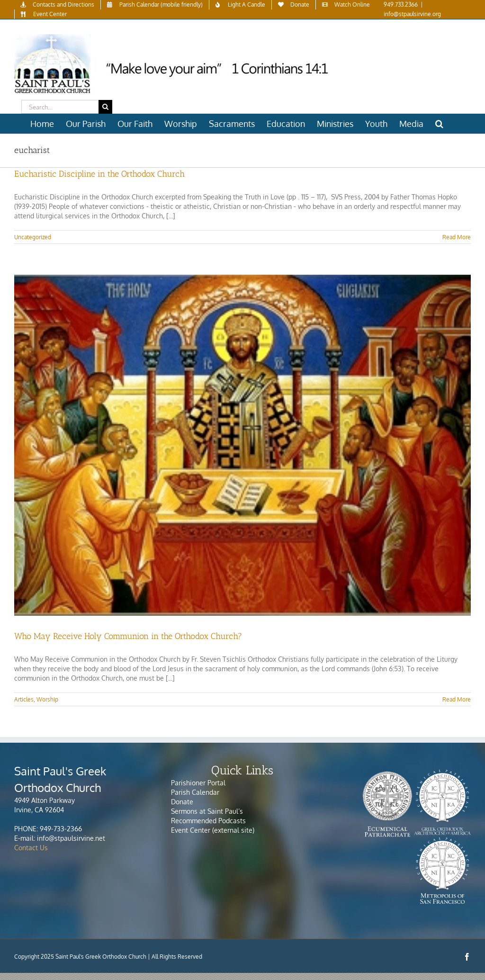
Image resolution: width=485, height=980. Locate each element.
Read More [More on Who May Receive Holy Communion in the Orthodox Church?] (457, 699)
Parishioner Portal (198, 783)
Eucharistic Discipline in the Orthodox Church (99, 174)
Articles (24, 699)
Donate (182, 802)
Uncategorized (33, 237)
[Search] (105, 107)
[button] (439, 124)
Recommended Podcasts (209, 821)
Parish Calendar (195, 792)
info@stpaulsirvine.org (412, 14)
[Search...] (60, 107)
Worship (47, 699)
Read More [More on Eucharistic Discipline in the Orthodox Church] (457, 237)
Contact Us (31, 848)
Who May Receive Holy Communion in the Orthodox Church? (128, 636)
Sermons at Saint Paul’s (207, 811)
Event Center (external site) (213, 830)
